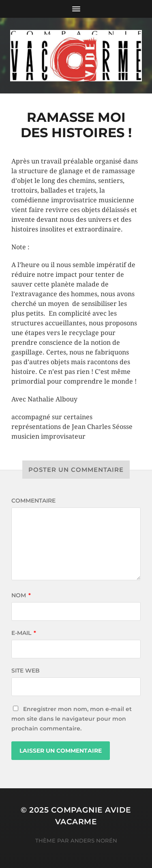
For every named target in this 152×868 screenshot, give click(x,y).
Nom (21, 595)
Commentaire (33, 501)
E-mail (24, 633)
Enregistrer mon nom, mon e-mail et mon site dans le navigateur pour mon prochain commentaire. (72, 719)
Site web (26, 671)
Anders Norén (94, 840)
